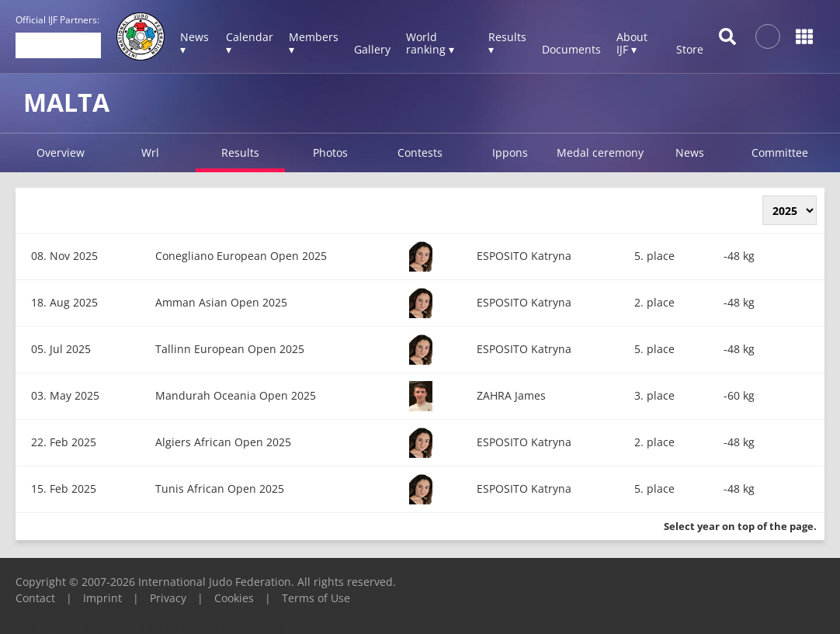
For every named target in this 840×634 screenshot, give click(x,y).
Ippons (510, 152)
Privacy (168, 598)
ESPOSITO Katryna (524, 256)
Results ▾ (507, 43)
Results (240, 152)
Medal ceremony (600, 152)
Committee (780, 152)
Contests (420, 152)
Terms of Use (316, 598)
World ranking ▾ (430, 43)
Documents (571, 49)
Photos (330, 152)
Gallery (372, 49)
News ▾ (194, 43)
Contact (35, 598)
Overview (61, 152)
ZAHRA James (511, 395)
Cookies (234, 598)
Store (690, 49)
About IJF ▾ (632, 43)
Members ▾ (314, 43)
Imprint (102, 598)
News (690, 152)
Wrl (150, 152)
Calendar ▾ (250, 43)
